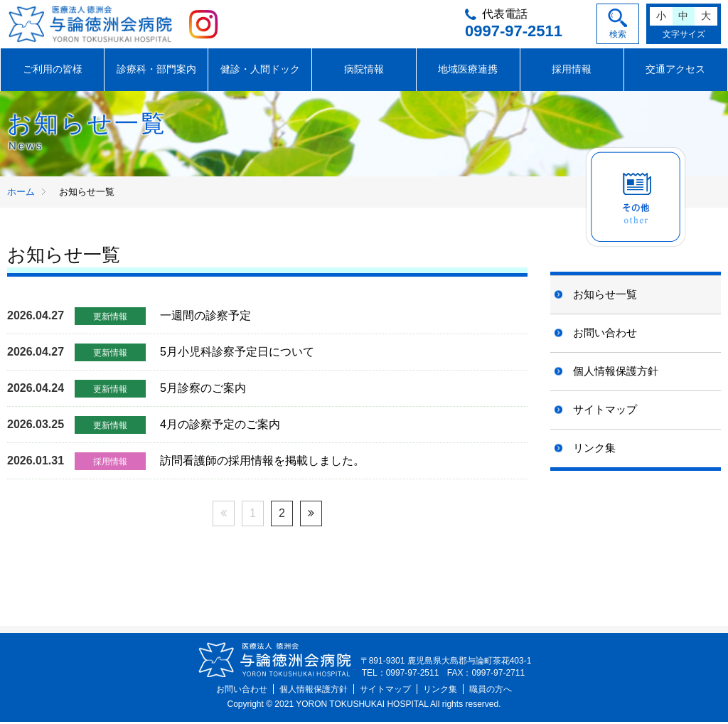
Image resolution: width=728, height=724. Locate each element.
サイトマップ (605, 411)
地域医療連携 (468, 70)
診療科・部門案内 (156, 70)
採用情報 (572, 70)
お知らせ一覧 (605, 296)
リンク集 (594, 449)
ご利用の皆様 (53, 70)
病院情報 (364, 70)
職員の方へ (491, 691)
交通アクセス (675, 70)
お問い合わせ (605, 334)
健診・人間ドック (260, 70)
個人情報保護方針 (616, 372)
